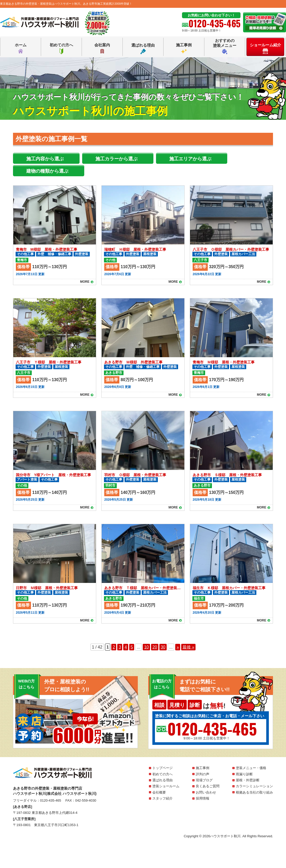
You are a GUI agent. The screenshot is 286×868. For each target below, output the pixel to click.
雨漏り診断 (244, 774)
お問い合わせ (206, 792)
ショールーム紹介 (265, 48)
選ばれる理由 (143, 49)
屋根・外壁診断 (248, 780)
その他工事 (25, 254)
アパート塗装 (27, 479)
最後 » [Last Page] (188, 647)
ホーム (21, 48)
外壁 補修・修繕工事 (54, 254)
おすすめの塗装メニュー (225, 46)
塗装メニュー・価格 (251, 768)
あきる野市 (114, 373)
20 (155, 647)
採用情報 (203, 798)
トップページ (162, 768)
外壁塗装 (82, 254)
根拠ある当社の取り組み (254, 792)
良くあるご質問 (208, 786)
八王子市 (200, 260)
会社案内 (102, 48)
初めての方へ (61, 48)
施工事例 (184, 48)
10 (146, 647)
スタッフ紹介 (162, 798)
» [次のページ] (178, 647)
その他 (110, 260)
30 (163, 647)
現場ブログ (204, 780)
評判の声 (203, 774)
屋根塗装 (150, 254)
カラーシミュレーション (254, 786)
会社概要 (159, 792)
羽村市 (110, 485)
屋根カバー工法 (243, 254)
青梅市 (22, 260)
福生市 (199, 598)
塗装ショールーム (166, 786)
